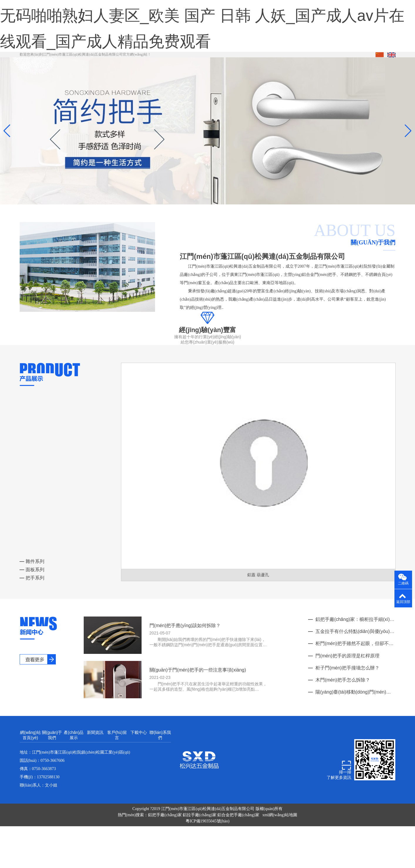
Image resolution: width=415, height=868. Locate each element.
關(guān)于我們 (52, 761)
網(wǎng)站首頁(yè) (30, 761)
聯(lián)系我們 (160, 761)
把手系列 (32, 604)
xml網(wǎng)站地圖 (280, 841)
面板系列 (32, 595)
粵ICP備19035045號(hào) (207, 847)
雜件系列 (32, 587)
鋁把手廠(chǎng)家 (165, 841)
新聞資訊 (95, 758)
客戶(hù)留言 (117, 761)
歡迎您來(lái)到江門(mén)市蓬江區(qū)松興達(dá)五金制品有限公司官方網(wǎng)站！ (85, 80)
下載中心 (139, 758)
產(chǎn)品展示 (74, 761)
